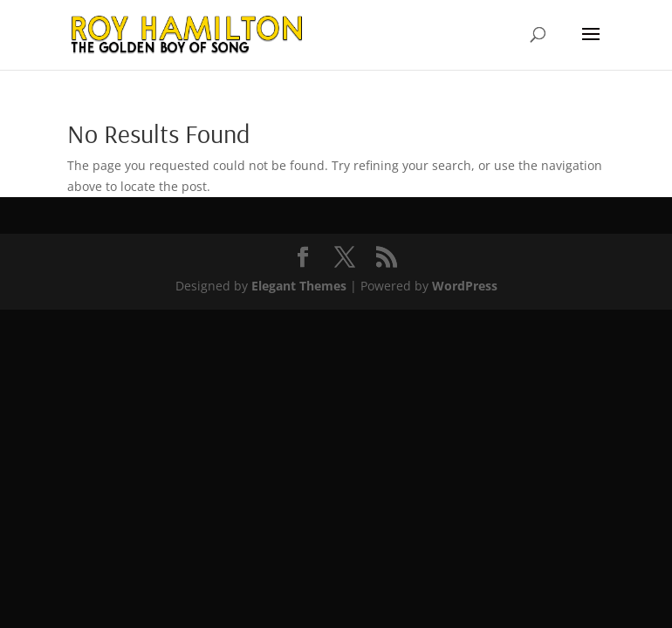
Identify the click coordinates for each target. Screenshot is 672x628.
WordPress (465, 286)
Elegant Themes (299, 286)
